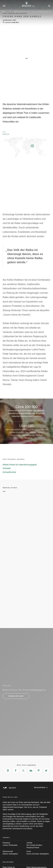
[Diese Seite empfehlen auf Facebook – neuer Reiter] (16, 770)
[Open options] (27, 189)
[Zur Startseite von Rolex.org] (27, 4)
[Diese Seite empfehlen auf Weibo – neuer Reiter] (46, 770)
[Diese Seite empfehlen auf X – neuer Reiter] (23, 770)
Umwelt (39, 845)
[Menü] (4, 6)
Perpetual (15, 844)
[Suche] (49, 6)
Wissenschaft (15, 853)
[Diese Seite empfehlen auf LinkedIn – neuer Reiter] (31, 770)
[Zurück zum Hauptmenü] (4, 12)
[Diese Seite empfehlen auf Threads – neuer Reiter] (8, 770)
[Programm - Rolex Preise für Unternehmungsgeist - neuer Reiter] (16, 696)
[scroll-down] (27, 57)
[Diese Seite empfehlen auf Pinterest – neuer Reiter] (39, 770)
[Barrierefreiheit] (41, 788)
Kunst (39, 853)
